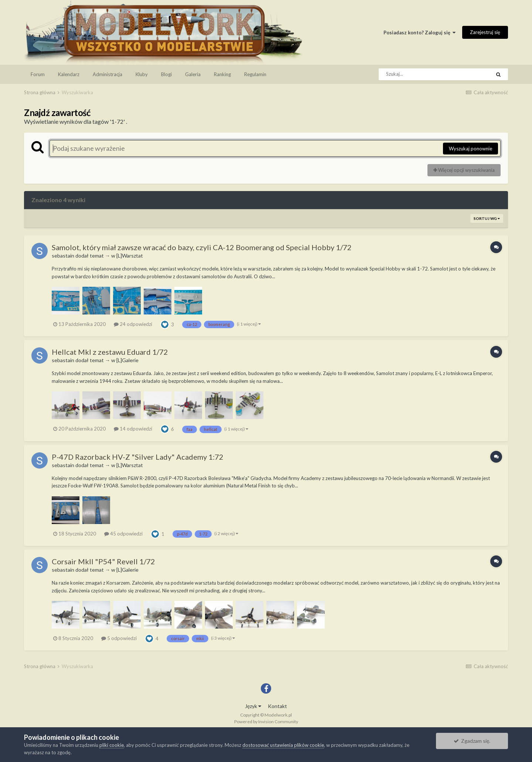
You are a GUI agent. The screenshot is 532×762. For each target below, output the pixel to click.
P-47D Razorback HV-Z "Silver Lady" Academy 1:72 (138, 457)
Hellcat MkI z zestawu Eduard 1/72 (110, 352)
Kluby (142, 74)
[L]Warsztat (130, 256)
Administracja (108, 74)
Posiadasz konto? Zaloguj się (420, 33)
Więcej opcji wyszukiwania (464, 170)
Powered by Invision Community (266, 722)
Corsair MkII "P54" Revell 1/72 (103, 561)
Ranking (222, 74)
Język (253, 706)
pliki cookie (112, 745)
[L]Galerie (127, 360)
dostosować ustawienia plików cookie (283, 745)
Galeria (193, 74)
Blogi (166, 74)
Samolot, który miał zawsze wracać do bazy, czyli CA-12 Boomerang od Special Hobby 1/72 (202, 247)
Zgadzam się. (472, 741)
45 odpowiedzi (123, 534)
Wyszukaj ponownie (470, 149)
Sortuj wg (487, 218)
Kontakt (277, 706)
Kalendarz (69, 74)
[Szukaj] (418, 74)
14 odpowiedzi (133, 429)
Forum (38, 74)
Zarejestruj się (485, 32)
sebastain (63, 256)
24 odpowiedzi (133, 324)
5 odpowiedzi (119, 638)
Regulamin (255, 74)
